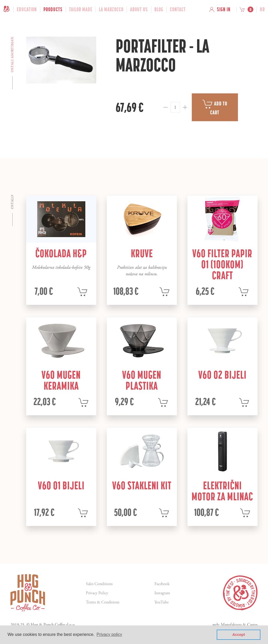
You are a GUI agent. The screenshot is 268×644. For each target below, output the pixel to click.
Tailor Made (81, 9)
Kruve (142, 253)
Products (53, 9)
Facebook (162, 584)
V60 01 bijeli (61, 485)
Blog (159, 9)
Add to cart (215, 107)
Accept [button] (239, 635)
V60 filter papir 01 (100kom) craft (222, 264)
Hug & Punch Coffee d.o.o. (53, 625)
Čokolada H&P (61, 253)
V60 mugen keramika (61, 380)
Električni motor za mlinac (222, 491)
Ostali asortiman (12, 54)
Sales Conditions (99, 584)
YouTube (161, 602)
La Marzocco (111, 9)
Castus (252, 625)
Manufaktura (231, 625)
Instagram (162, 593)
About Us (139, 9)
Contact (178, 9)
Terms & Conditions (103, 602)
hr (262, 9)
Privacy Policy (97, 593)
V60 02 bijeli (222, 375)
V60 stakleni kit (142, 485)
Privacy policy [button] (109, 634)
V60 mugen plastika (142, 380)
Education (27, 9)
